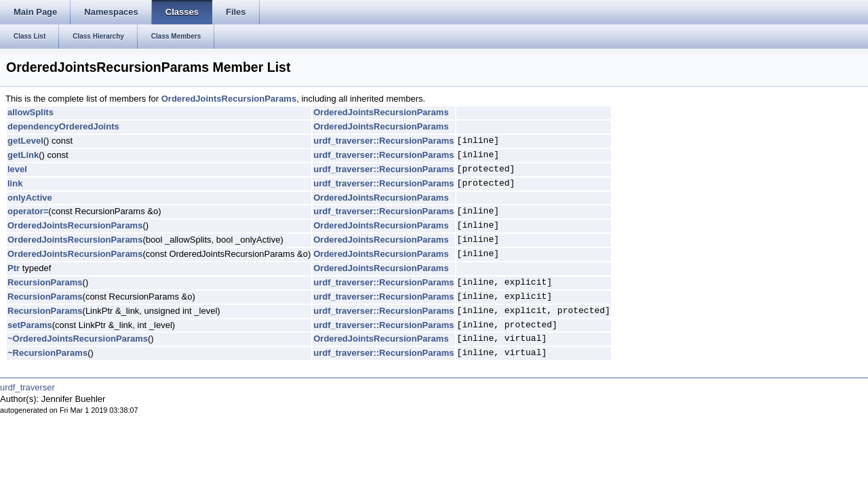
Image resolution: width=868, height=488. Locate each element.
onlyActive (30, 198)
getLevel (25, 141)
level (17, 169)
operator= (28, 211)
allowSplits (31, 112)
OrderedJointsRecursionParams (229, 99)
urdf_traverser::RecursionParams (383, 141)
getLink (23, 155)
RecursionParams (45, 282)
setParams (30, 325)
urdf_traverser (27, 387)
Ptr (14, 268)
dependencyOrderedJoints (63, 126)
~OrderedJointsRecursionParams (78, 339)
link (15, 183)
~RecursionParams (47, 353)
